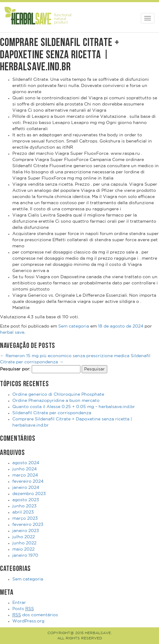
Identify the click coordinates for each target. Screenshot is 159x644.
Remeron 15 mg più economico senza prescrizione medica (65, 356)
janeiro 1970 (25, 555)
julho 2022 (24, 537)
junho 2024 (24, 469)
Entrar (19, 603)
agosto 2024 (26, 463)
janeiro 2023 (26, 531)
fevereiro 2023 (28, 525)
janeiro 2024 (26, 488)
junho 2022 (24, 543)
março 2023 (25, 518)
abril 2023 (23, 512)
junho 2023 (24, 506)
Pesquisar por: (15, 369)
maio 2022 (23, 549)
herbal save (12, 332)
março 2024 (25, 475)
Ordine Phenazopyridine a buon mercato (56, 401)
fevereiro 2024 (28, 481)
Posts (23, 609)
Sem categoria (74, 326)
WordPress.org (28, 621)
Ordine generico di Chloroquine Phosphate (58, 394)
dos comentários (35, 615)
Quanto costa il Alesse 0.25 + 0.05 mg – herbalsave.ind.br (74, 407)
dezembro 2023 (29, 494)
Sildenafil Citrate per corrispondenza (52, 413)
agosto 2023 (26, 500)
